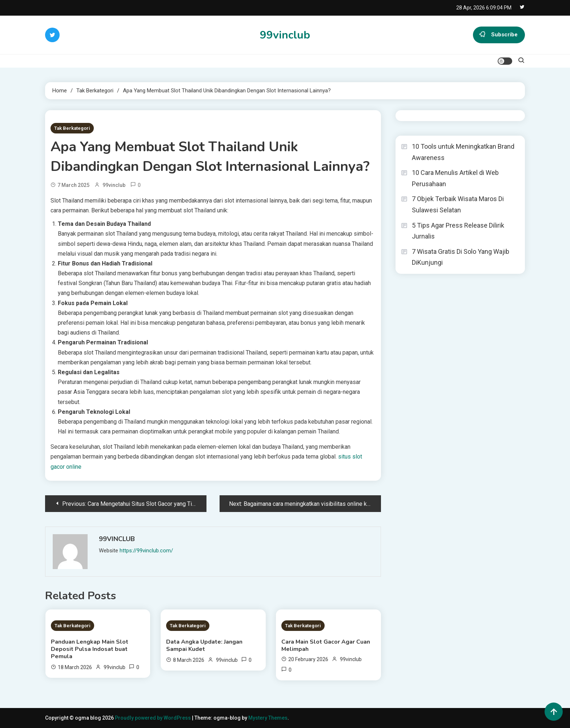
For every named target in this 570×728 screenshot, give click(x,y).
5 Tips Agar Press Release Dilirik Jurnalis (458, 231)
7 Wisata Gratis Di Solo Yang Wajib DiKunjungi (461, 257)
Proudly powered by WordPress (153, 718)
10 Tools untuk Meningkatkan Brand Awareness (463, 152)
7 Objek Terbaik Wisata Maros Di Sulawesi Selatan (458, 204)
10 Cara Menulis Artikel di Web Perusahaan (455, 178)
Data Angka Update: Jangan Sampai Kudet (204, 645)
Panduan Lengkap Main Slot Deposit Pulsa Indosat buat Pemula (90, 649)
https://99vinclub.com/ (146, 551)
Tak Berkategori (72, 128)
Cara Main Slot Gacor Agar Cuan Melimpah (326, 645)
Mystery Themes (268, 718)
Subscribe (499, 35)
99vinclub (285, 35)
